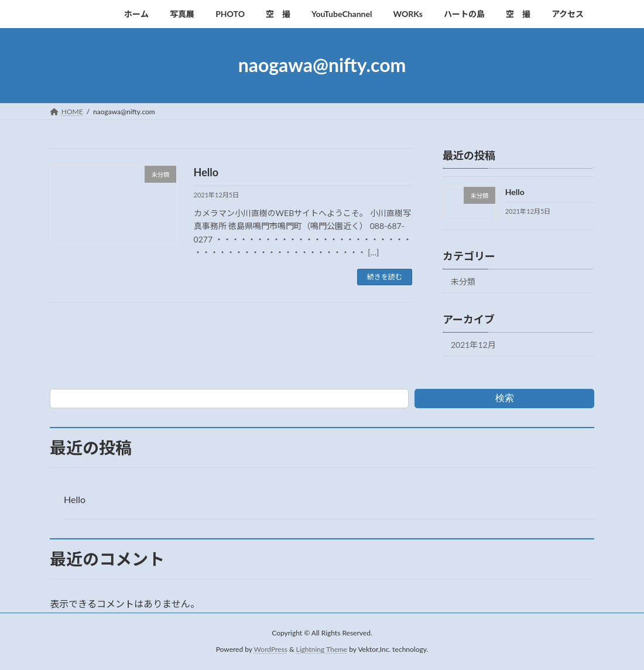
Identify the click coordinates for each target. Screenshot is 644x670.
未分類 (463, 281)
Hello (206, 172)
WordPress (271, 649)
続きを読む (385, 277)
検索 (505, 398)
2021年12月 (473, 344)
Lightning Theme (322, 649)
